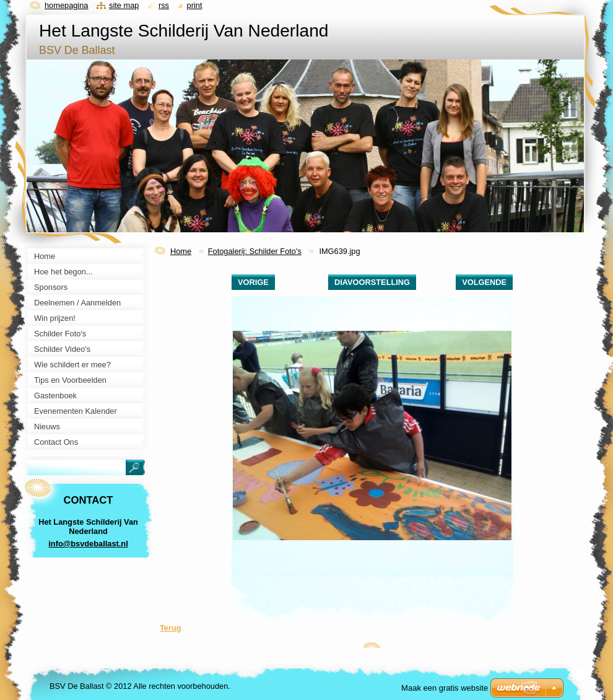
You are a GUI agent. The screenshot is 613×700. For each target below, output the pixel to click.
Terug (171, 628)
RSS (164, 5)
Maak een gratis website (445, 688)
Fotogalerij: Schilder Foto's (255, 251)
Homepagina (66, 5)
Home (181, 251)
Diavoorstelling (372, 282)
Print (195, 5)
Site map (124, 5)
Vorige (253, 282)
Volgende (484, 282)
